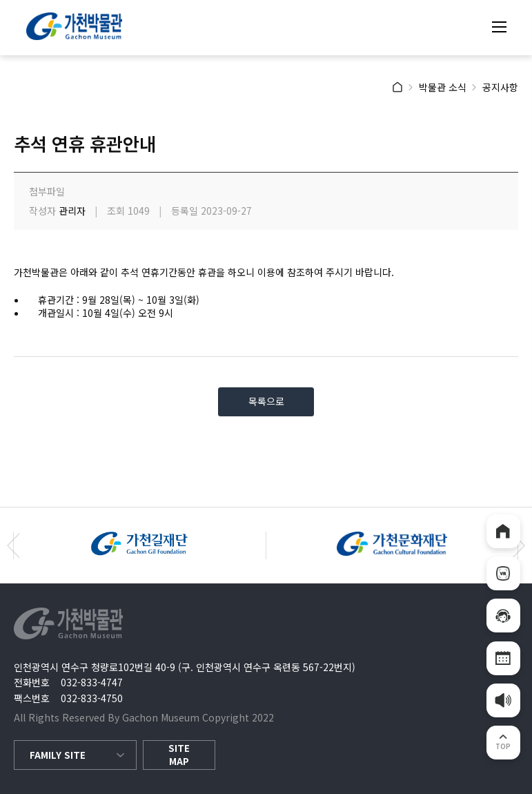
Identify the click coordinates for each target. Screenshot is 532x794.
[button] (13, 546)
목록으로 (266, 401)
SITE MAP (179, 755)
